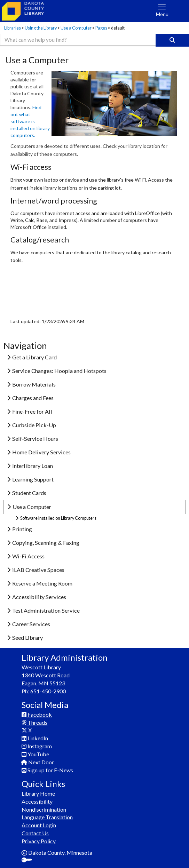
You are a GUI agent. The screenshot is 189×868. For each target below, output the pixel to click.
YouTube (35, 754)
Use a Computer (76, 28)
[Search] (172, 40)
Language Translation (47, 817)
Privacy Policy (39, 841)
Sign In (29, 861)
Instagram (37, 746)
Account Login (39, 825)
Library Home (38, 793)
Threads (34, 722)
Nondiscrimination (44, 809)
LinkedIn (35, 738)
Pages (101, 28)
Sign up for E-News (47, 770)
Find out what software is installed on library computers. (30, 121)
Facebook (37, 714)
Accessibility (37, 801)
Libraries (13, 28)
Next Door (38, 762)
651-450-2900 (48, 691)
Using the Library (41, 28)
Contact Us (35, 833)
